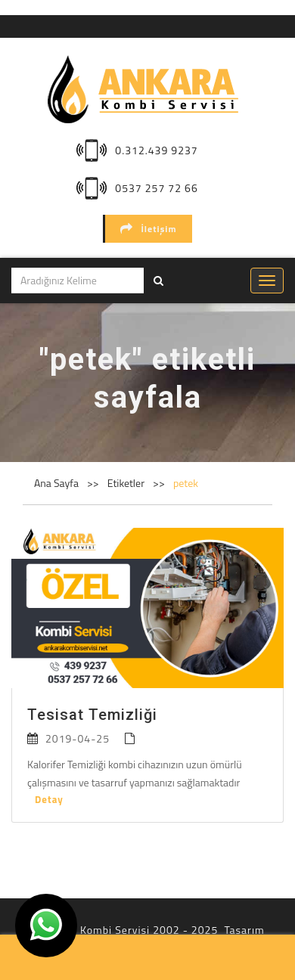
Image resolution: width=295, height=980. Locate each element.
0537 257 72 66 (156, 188)
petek (186, 483)
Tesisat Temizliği (92, 715)
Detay (49, 799)
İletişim (148, 229)
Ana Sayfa (56, 483)
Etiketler (127, 483)
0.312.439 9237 (156, 150)
